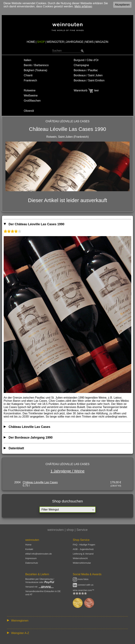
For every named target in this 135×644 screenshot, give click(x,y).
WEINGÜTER (55, 42)
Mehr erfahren (83, 6)
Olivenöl (29, 111)
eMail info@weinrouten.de (39, 554)
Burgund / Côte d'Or (86, 60)
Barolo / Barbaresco (36, 65)
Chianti (28, 75)
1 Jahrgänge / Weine (67, 471)
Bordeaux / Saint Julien (88, 75)
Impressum (31, 558)
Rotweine (30, 90)
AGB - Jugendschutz (83, 549)
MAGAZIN (102, 42)
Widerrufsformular (82, 563)
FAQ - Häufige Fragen (84, 545)
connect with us (83, 585)
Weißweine (31, 96)
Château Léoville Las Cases (40, 482)
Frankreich (30, 80)
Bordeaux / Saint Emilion (89, 80)
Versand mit (39, 587)
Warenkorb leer (86, 90)
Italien (28, 60)
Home (28, 545)
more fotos (81, 579)
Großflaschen (32, 101)
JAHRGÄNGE (75, 42)
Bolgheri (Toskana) (35, 70)
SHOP (41, 42)
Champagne (81, 65)
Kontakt (29, 549)
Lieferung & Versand (83, 554)
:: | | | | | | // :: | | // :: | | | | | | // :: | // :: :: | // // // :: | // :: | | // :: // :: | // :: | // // (67, 620)
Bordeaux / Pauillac (86, 70)
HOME (31, 42)
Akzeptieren (122, 5)
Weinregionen (20, 621)
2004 (17, 482)
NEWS (89, 42)
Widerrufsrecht (80, 558)
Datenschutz (32, 563)
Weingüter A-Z (20, 633)
